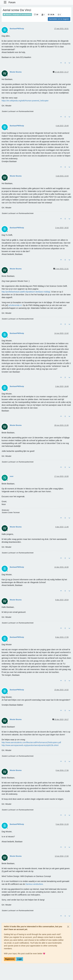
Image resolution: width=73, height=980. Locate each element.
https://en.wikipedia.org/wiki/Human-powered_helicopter (25, 101)
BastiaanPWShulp (17, 29)
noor (12, 476)
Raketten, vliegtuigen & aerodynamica (17, 15)
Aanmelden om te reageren (59, 19)
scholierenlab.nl (15, 305)
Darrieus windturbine (34, 884)
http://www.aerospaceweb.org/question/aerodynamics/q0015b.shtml (30, 745)
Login (20, 959)
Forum (12, 2)
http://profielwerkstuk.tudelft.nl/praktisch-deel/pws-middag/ (26, 292)
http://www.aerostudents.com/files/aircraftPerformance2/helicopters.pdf (31, 742)
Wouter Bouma (16, 72)
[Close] (68, 927)
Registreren (10, 959)
